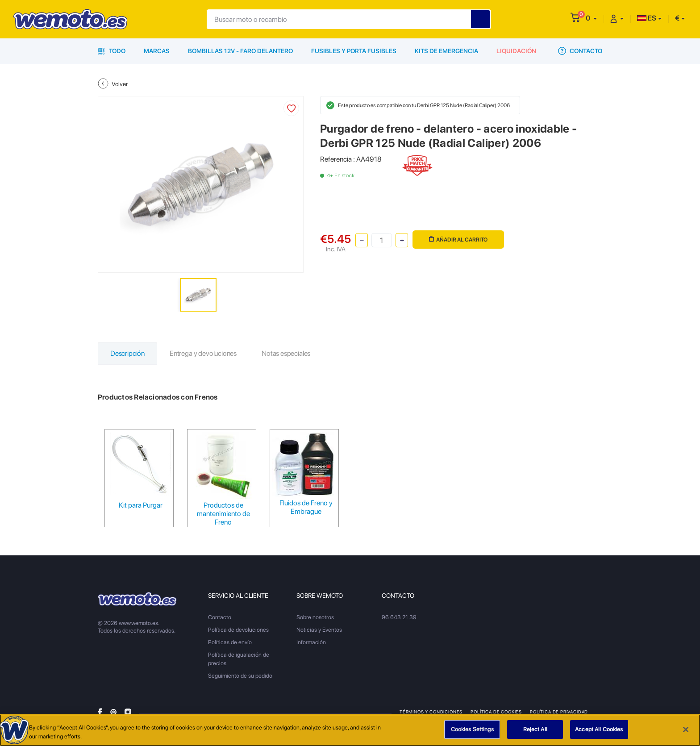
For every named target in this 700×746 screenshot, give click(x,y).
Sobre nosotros (315, 617)
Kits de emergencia (446, 51)
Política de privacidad (559, 712)
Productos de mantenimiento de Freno (223, 514)
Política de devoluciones (238, 630)
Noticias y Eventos (319, 630)
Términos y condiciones (431, 712)
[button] (591, 18)
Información (311, 642)
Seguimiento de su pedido (240, 676)
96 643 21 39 (399, 617)
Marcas (157, 51)
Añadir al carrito (458, 240)
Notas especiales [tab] (286, 353)
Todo (112, 51)
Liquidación (516, 51)
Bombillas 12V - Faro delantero (240, 51)
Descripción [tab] (127, 353)
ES (647, 18)
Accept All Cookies (599, 730)
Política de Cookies (496, 712)
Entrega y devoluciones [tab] (203, 353)
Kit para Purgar (141, 505)
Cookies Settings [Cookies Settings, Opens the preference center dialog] (472, 730)
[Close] (686, 729)
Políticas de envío (230, 642)
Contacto (580, 51)
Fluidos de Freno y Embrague (306, 507)
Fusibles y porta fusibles (354, 51)
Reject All (535, 730)
